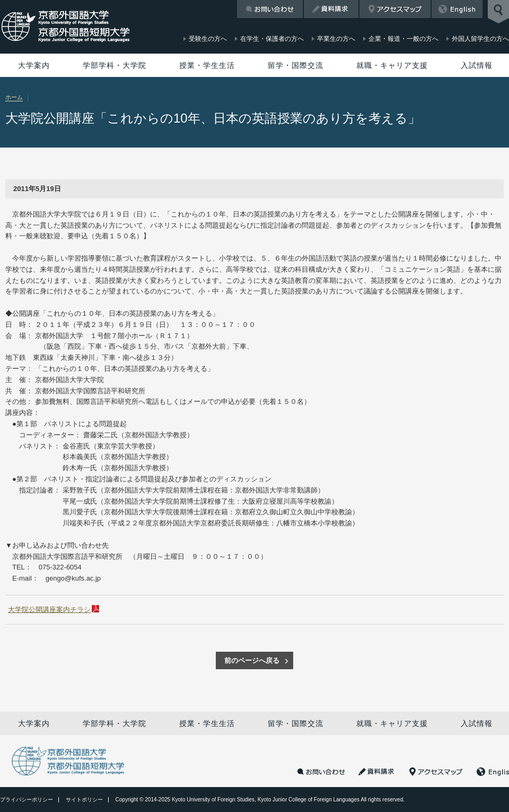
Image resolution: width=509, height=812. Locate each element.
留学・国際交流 (296, 65)
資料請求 (331, 9)
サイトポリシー (84, 800)
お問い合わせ (270, 9)
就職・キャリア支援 (392, 65)
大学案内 (34, 65)
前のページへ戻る (252, 660)
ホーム (14, 97)
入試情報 (477, 65)
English (457, 9)
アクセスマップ (395, 9)
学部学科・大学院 (115, 65)
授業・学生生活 (207, 65)
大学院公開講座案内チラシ (49, 610)
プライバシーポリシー (27, 800)
